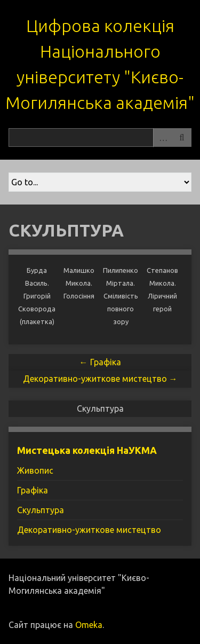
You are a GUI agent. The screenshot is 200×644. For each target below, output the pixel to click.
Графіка (33, 490)
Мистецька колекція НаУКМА (87, 450)
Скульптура (41, 510)
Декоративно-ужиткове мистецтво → (100, 379)
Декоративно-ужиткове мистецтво (89, 530)
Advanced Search (163, 138)
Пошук (182, 138)
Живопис (35, 470)
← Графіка (100, 362)
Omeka (89, 625)
